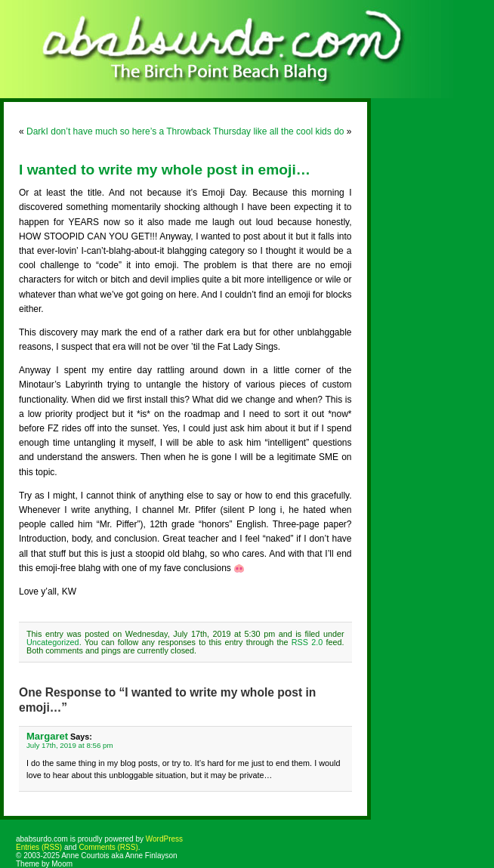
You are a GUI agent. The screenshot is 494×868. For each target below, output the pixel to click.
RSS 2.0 (307, 642)
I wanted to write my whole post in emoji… (165, 170)
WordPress (164, 839)
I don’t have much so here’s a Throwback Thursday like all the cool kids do (195, 131)
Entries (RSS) (39, 847)
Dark (36, 131)
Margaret (47, 736)
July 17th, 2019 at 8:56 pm (70, 745)
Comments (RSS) (108, 847)
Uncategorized (53, 642)
